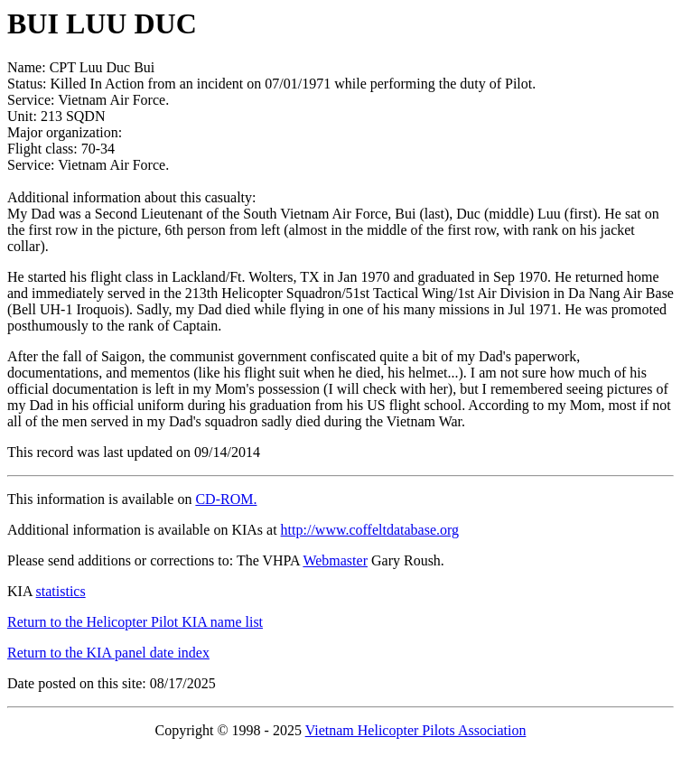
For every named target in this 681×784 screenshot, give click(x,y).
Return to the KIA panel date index (108, 653)
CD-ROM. (226, 499)
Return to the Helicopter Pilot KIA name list (135, 622)
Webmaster (335, 560)
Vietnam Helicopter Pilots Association (416, 730)
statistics (61, 591)
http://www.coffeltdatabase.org (370, 530)
